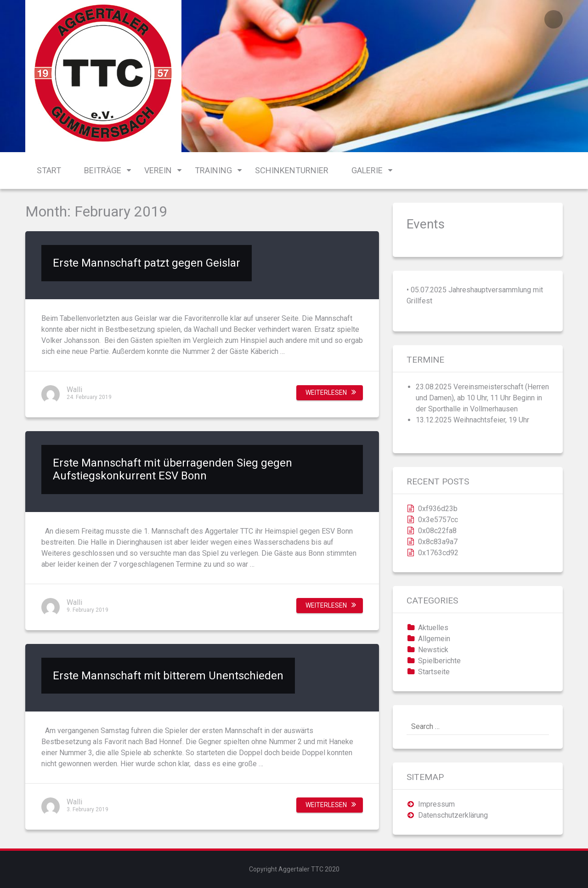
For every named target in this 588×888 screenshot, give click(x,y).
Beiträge (103, 170)
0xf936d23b (438, 509)
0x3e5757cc (438, 520)
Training (213, 170)
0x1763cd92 (438, 553)
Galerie (367, 170)
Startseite (434, 672)
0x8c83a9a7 (438, 542)
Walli (74, 390)
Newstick (433, 650)
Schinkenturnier (292, 170)
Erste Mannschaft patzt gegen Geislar (147, 263)
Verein (158, 170)
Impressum (436, 804)
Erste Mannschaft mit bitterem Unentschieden (168, 676)
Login (554, 19)
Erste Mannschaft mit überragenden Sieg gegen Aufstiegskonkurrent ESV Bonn (172, 470)
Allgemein (434, 639)
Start (49, 170)
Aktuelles (433, 628)
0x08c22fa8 (437, 531)
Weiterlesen (326, 393)
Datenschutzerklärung (453, 815)
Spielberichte (439, 661)
